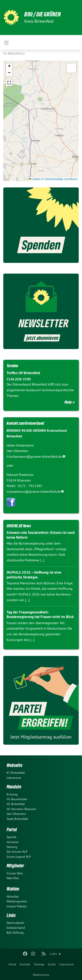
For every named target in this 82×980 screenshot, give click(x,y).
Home (12, 964)
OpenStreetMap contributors (61, 179)
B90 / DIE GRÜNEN (43, 14)
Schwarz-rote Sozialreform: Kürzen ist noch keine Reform (41, 535)
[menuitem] (12, 964)
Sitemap (39, 964)
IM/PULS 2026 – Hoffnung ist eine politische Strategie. (34, 575)
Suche (52, 964)
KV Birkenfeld (14, 54)
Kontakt (25, 964)
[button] (9, 66)
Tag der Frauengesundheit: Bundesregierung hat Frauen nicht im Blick (40, 614)
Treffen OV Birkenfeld (23, 373)
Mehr (68, 402)
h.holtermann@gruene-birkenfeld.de (34, 456)
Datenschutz (41, 975)
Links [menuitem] (53, 954)
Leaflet (34, 179)
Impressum (66, 964)
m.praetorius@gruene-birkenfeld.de (33, 491)
